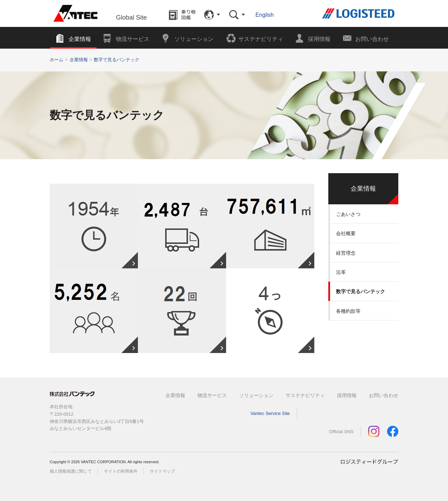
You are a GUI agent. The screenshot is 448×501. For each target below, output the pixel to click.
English (265, 15)
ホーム (57, 60)
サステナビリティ (305, 395)
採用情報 (347, 395)
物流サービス (212, 395)
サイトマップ (162, 471)
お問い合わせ (384, 395)
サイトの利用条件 (121, 471)
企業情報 (79, 60)
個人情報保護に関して (71, 471)
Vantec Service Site (270, 413)
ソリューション (256, 395)
